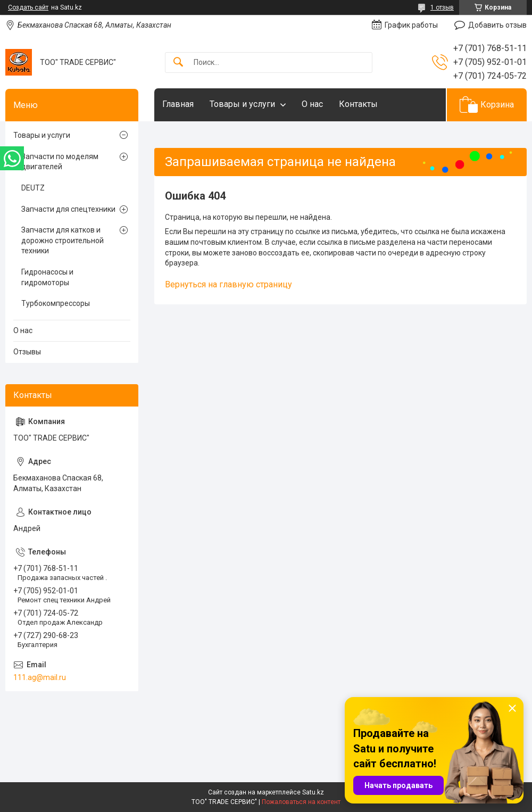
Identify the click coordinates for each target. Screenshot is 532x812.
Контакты (358, 104)
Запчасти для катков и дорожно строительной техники (63, 240)
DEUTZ (33, 188)
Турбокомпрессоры (56, 303)
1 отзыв (442, 7)
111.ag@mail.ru (40, 677)
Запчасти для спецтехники (68, 209)
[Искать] (178, 63)
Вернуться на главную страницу (228, 284)
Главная (178, 104)
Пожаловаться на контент (301, 802)
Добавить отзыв (497, 25)
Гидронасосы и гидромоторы (47, 277)
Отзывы (27, 352)
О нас (312, 104)
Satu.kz (313, 792)
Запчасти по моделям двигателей (60, 162)
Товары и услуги (242, 104)
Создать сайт (28, 7)
